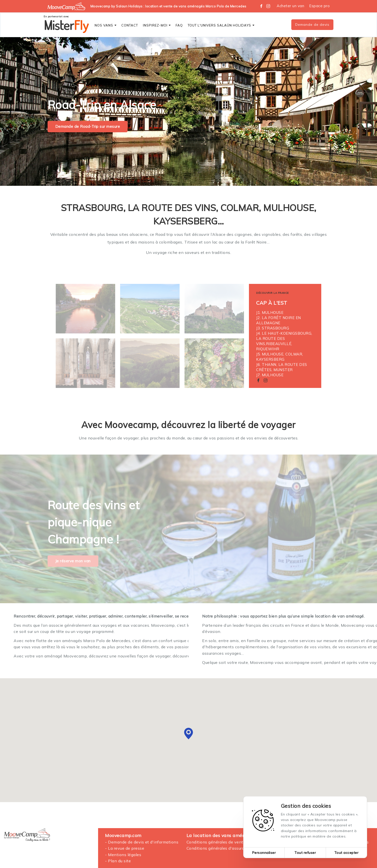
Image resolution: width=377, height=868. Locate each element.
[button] (188, 734)
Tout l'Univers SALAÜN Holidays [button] (221, 25)
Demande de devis (312, 25)
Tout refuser (305, 853)
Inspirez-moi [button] (157, 25)
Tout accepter (347, 853)
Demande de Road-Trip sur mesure (88, 126)
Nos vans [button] (106, 25)
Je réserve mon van (73, 561)
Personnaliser (264, 853)
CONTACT (130, 25)
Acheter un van (290, 6)
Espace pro (319, 6)
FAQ (179, 25)
